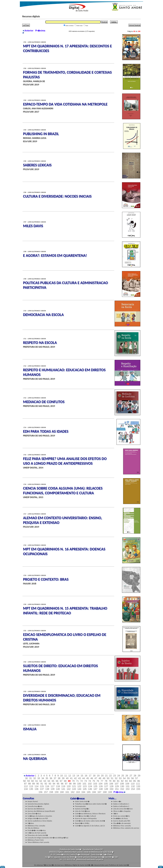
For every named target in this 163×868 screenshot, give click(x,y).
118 (58, 786)
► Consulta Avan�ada (34, 806)
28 (135, 776)
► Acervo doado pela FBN (121, 821)
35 (47, 778)
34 (43, 778)
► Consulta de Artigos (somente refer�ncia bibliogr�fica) (47, 838)
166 (94, 792)
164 (83, 792)
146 (90, 789)
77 (102, 781)
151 (117, 789)
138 (47, 789)
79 (110, 781)
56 (132, 778)
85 (134, 781)
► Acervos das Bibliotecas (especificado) (40, 811)
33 (39, 778)
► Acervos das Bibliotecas (35, 809)
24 (119, 776)
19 (98, 776)
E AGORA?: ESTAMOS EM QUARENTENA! (55, 255)
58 (24, 781)
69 (69, 781)
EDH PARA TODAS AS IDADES (46, 431)
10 (62, 776)
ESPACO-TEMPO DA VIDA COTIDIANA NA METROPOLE (65, 104)
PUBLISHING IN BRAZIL (41, 134)
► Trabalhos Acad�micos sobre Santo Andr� (90, 804)
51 (112, 778)
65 (53, 781)
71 (77, 781)
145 (85, 789)
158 (51, 792)
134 (26, 789)
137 (42, 789)
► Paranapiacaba (79, 806)
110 (133, 784)
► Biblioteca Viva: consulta (35, 826)
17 (90, 776)
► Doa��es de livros (119, 818)
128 (111, 786)
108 (122, 784)
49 (104, 778)
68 (65, 781)
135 (31, 789)
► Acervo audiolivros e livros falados (39, 821)
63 (45, 781)
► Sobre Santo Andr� (81, 801)
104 (100, 784)
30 (26, 778)
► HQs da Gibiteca (32, 828)
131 (127, 786)
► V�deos (30, 823)
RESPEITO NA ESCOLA (40, 343)
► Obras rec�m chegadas (121, 811)
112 (26, 786)
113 (31, 786)
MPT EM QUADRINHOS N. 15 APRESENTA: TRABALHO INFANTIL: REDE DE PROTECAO (65, 611)
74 (90, 781)
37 (55, 778)
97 (66, 784)
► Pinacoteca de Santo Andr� (37, 835)
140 (58, 789)
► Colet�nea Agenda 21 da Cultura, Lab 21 (89, 826)
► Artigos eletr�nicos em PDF (37, 818)
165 (89, 792)
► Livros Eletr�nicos (33, 814)
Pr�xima (119, 792)
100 (79, 784)
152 (122, 789)
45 (88, 778)
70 (73, 781)
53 (120, 778)
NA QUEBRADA (35, 758)
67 (61, 781)
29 (139, 776)
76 (98, 781)
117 (53, 786)
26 (127, 776)
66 (57, 781)
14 (78, 776)
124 (90, 786)
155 (138, 789)
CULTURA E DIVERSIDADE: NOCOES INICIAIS (57, 196)
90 (38, 784)
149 (106, 789)
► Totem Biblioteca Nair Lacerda (37, 842)
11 (66, 776)
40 (67, 778)
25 (123, 776)
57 (137, 778)
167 (99, 792)
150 (111, 789)
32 (35, 778)
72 (81, 781)
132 (133, 786)
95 (58, 784)
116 (47, 786)
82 (122, 781)
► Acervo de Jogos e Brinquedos (85, 818)
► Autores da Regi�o (81, 809)
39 (63, 778)
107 (117, 784)
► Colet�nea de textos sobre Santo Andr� (89, 821)
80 (114, 781)
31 (31, 778)
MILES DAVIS (33, 226)
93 (50, 784)
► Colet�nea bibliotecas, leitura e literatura (89, 814)
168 (105, 792)
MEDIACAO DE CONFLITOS (44, 402)
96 (62, 784)
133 (138, 786)
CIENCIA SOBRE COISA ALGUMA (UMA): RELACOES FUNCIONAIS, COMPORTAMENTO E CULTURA (63, 491)
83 (126, 781)
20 (102, 776)
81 (118, 781)
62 (41, 781)
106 (111, 784)
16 (86, 776)
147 (95, 789)
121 (74, 786)
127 (106, 786)
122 (79, 786)
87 (25, 784)
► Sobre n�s (116, 801)
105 (106, 784)
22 (110, 776)
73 (86, 781)
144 (79, 789)
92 (46, 784)
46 (92, 778)
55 (128, 778)
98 (70, 784)
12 (70, 776)
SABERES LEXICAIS (37, 165)
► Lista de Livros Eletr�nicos (122, 809)
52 (116, 778)
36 (51, 778)
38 (59, 778)
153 (127, 789)
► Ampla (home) (32, 801)
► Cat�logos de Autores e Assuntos (39, 816)
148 (101, 789)
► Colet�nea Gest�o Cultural (84, 816)
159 (57, 792)
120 (69, 786)
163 (78, 792)
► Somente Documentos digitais (37, 804)
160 (62, 792)
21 (106, 776)
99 (74, 784)
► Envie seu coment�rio (120, 816)
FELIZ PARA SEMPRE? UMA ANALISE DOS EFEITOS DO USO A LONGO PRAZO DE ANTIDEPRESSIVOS (65, 461)
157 (46, 792)
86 (139, 781)
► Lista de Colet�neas (81, 811)
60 (33, 781)
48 (100, 778)
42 (75, 778)
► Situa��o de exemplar (121, 823)
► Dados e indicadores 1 (120, 804)
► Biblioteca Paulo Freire (35, 840)
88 (30, 784)
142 (69, 789)
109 (127, 784)
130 (122, 786)
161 (67, 792)
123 (85, 786)
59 (29, 781)
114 (37, 786)
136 (37, 789)
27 (131, 776)
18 (94, 776)
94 (54, 784)
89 (34, 784)
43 (79, 778)
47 (96, 778)
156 (40, 792)
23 (114, 776)
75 (94, 781)
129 (117, 786)
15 (82, 776)
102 (90, 784)
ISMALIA (30, 729)
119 (63, 786)
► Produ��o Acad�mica (35, 830)
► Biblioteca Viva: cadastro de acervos (125, 828)
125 (95, 786)
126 (101, 786)
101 (84, 784)
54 (124, 778)
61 (37, 781)
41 (71, 778)
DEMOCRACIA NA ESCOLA (43, 315)
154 (133, 789)
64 (49, 781)
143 (74, 789)
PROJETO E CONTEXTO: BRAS (46, 579)
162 (73, 792)
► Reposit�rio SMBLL (81, 823)
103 (95, 784)
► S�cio (114, 814)
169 (110, 792)
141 (63, 789)
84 (130, 781)
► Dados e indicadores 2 (120, 806)
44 (84, 778)
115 (42, 786)
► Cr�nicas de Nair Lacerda (36, 833)
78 (106, 781)
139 (53, 789)
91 (42, 784)
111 (138, 784)
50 (108, 778)
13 (74, 776)
